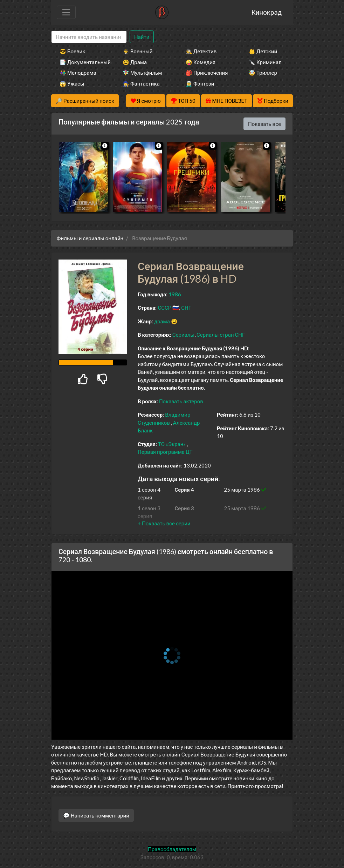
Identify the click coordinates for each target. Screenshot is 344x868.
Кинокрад (267, 12)
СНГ (186, 308)
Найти (142, 37)
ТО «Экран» (172, 444)
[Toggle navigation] (66, 12)
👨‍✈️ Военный (137, 51)
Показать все (264, 124)
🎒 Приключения (207, 73)
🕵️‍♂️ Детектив (201, 51)
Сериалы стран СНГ (221, 335)
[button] (164, 523)
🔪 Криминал (265, 62)
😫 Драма (135, 62)
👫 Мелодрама (78, 73)
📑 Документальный (82, 62)
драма (162, 321)
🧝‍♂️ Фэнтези (200, 83)
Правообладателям (172, 849)
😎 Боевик (72, 51)
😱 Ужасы (72, 83)
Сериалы (183, 335)
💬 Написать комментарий (96, 815)
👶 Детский (263, 51)
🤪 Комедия (201, 62)
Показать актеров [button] (181, 401)
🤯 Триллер (263, 73)
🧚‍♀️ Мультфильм (142, 73)
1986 (175, 294)
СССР (164, 308)
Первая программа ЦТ (165, 452)
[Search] (89, 37)
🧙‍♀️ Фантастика (141, 83)
